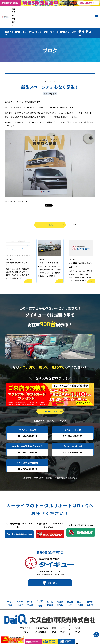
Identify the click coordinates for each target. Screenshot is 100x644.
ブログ (82, 617)
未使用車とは (30, 600)
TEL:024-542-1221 (27, 431)
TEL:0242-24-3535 (27, 463)
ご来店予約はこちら (50, 406)
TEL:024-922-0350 (73, 431)
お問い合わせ (52, 580)
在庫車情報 (10, 600)
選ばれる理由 (60, 600)
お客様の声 (70, 600)
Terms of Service (76, 630)
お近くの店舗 (80, 600)
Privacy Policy (60, 630)
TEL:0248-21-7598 (27, 447)
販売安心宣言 (50, 600)
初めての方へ (20, 600)
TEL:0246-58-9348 (73, 447)
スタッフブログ (50, 79)
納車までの (40, 600)
